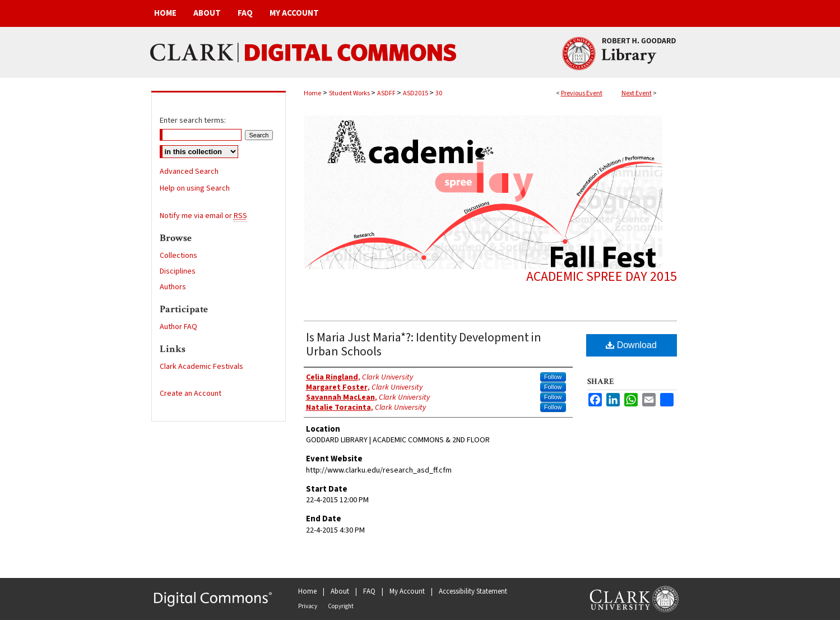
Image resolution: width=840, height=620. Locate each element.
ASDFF (387, 93)
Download (631, 345)
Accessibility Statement (473, 591)
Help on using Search (195, 188)
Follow (553, 377)
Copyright (341, 606)
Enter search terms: (193, 121)
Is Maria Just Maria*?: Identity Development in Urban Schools (424, 344)
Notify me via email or (203, 216)
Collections (178, 256)
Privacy (308, 606)
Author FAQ (178, 327)
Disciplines (178, 271)
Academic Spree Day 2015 (602, 277)
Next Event (637, 93)
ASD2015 (416, 93)
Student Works (350, 93)
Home (312, 93)
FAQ (369, 591)
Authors (173, 287)
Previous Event (582, 93)
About (340, 591)
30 (439, 93)
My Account (407, 591)
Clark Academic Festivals (201, 367)
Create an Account (191, 394)
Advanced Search (189, 172)
